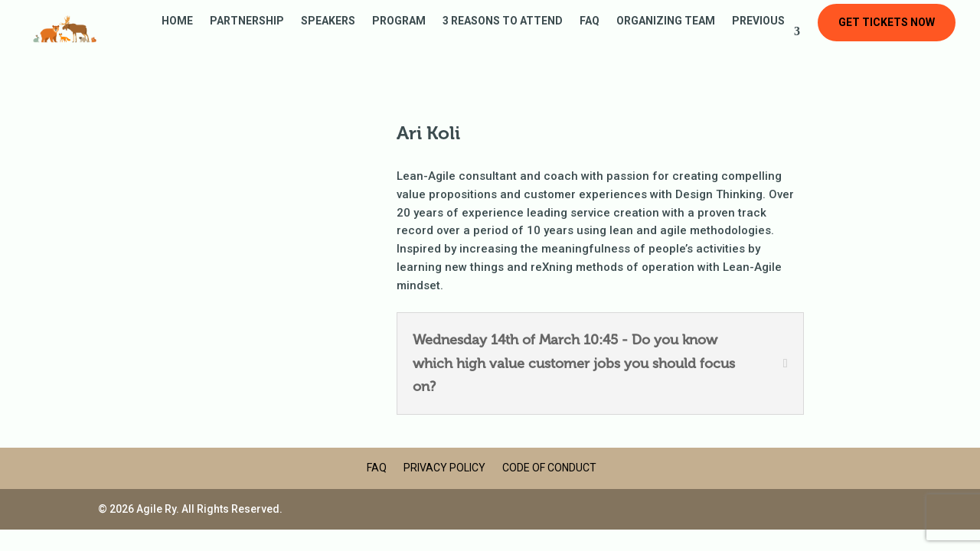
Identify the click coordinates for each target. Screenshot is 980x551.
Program (399, 21)
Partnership (247, 21)
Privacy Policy (444, 468)
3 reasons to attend (503, 21)
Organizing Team (666, 21)
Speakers (328, 21)
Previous (758, 21)
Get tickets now (887, 22)
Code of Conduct (549, 468)
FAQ (590, 21)
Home (177, 21)
